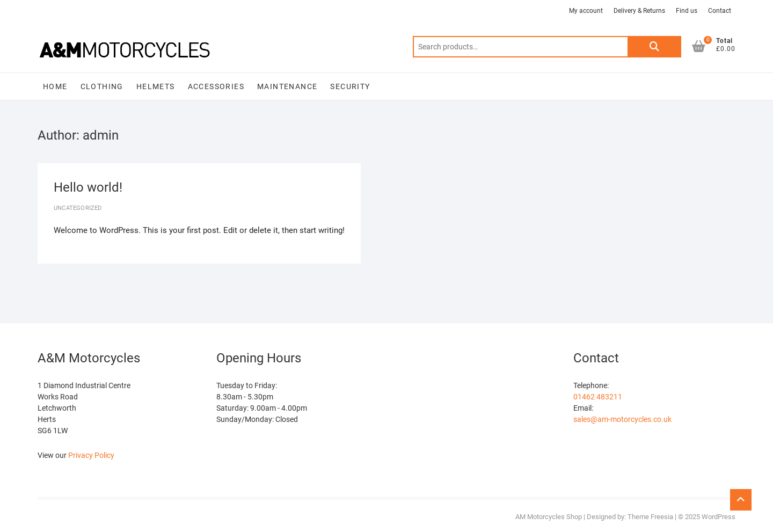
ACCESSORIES (216, 86)
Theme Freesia (650, 517)
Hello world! (88, 187)
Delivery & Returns (639, 11)
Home (55, 86)
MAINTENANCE (287, 86)
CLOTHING (102, 86)
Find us (687, 11)
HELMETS (156, 86)
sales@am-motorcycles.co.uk (622, 419)
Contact (720, 11)
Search (654, 47)
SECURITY (350, 86)
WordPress (719, 517)
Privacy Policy (91, 455)
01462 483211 (598, 397)
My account (586, 11)
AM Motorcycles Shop (549, 517)
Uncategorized (78, 208)
